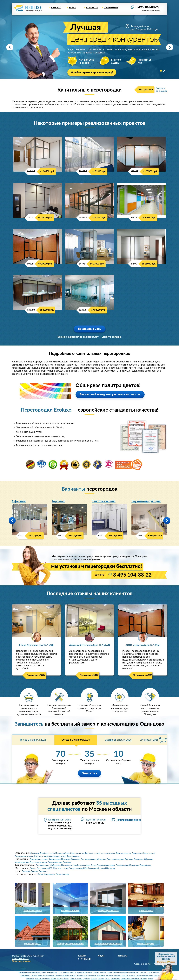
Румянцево (79, 979)
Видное (73, 976)
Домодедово (101, 976)
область (137, 979)
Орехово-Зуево (134, 973)
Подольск (143, 973)
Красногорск (117, 973)
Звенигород (117, 976)
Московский (30, 979)
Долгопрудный (52, 973)
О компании (111, 7)
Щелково (58, 976)
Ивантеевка (88, 973)
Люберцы (60, 979)
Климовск (96, 973)
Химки (85, 976)
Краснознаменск (148, 976)
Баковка (48, 979)
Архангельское (40, 979)
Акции (72, 7)
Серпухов (34, 976)
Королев (110, 973)
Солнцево (101, 979)
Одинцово (79, 976)
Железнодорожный (69, 973)
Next (168, 47)
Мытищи (66, 979)
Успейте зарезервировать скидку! (93, 73)
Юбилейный (65, 976)
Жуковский (80, 973)
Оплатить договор (21, 961)
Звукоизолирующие (146, 501)
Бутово (53, 979)
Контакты (92, 7)
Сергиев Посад (25, 976)
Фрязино (41, 976)
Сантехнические (104, 501)
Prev (11, 47)
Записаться (89, 773)
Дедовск (139, 976)
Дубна (60, 973)
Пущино (150, 973)
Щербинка (87, 979)
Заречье (108, 979)
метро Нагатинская (127, 979)
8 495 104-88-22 (147, 8)
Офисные (19, 501)
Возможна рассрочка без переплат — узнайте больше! (89, 337)
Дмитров (43, 973)
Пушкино (132, 976)
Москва (21, 973)
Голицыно (125, 976)
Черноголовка (49, 976)
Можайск (125, 973)
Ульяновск (144, 979)
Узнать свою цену (90, 329)
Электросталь (116, 979)
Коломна (103, 973)
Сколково (94, 979)
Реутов (72, 979)
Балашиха (28, 973)
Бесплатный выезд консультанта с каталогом (110, 394)
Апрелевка (109, 976)
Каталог (56, 7)
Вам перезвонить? (150, 11)
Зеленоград (92, 976)
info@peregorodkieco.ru (130, 820)
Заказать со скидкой (162, 90)
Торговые (58, 501)
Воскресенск (36, 973)
